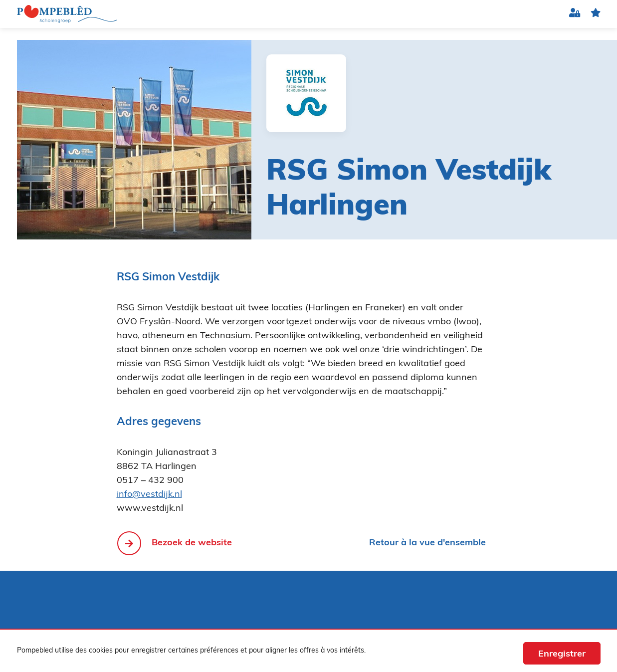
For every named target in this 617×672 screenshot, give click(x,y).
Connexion (575, 14)
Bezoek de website (192, 543)
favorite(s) (596, 14)
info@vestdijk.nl (149, 495)
